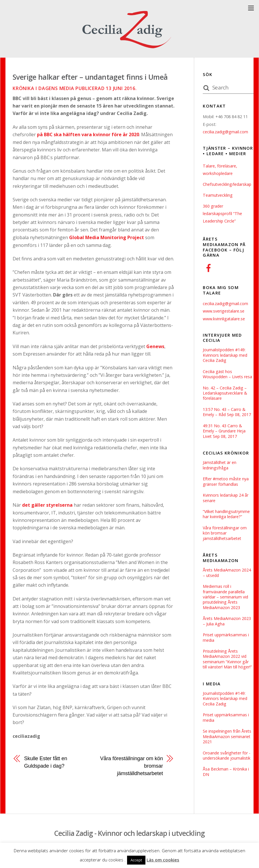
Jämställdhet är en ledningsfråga (220, 467)
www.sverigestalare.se (224, 311)
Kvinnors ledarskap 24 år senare (226, 500)
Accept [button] (136, 860)
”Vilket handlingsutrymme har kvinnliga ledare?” (227, 516)
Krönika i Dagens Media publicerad (75, 88)
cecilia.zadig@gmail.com (226, 132)
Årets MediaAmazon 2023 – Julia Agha (227, 624)
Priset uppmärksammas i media (226, 641)
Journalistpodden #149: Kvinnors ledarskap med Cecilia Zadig (225, 355)
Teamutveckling (218, 195)
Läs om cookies (163, 860)
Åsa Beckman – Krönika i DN (226, 777)
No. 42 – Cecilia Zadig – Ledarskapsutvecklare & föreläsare (225, 394)
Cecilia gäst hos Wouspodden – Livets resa (228, 375)
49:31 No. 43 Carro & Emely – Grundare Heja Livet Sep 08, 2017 (224, 432)
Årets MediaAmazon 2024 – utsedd (227, 575)
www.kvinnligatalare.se (224, 319)
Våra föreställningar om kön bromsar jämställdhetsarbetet (131, 765)
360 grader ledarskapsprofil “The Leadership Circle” (223, 214)
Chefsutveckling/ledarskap (227, 184)
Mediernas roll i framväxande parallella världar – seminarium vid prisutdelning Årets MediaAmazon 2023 (226, 600)
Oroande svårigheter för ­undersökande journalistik (227, 760)
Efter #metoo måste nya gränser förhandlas (226, 483)
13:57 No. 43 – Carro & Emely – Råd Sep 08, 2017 (227, 413)
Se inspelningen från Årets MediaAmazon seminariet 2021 (227, 741)
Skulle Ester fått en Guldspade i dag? (46, 761)
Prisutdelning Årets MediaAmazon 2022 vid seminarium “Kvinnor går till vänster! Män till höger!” (228, 663)
